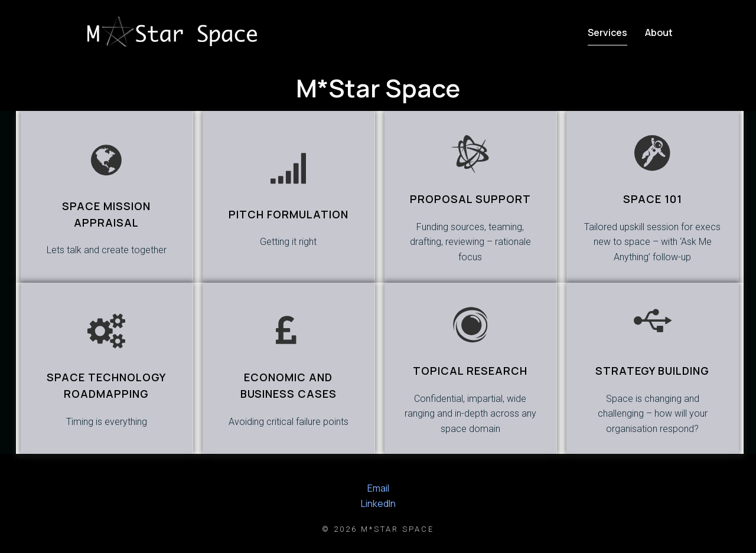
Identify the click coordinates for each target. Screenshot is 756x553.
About (659, 32)
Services (607, 32)
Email (378, 488)
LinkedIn (378, 503)
